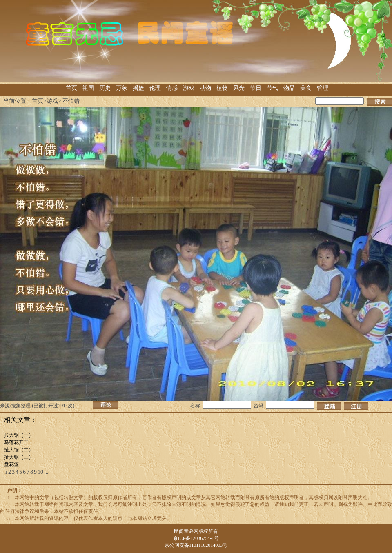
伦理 (155, 88)
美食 (306, 88)
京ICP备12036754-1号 (196, 538)
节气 (272, 88)
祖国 (88, 88)
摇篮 (138, 88)
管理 (323, 88)
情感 (172, 88)
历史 (105, 88)
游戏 (189, 88)
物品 (289, 88)
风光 (239, 88)
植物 (222, 88)
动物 (205, 88)
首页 (71, 88)
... (46, 472)
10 (40, 472)
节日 (256, 88)
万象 (122, 88)
